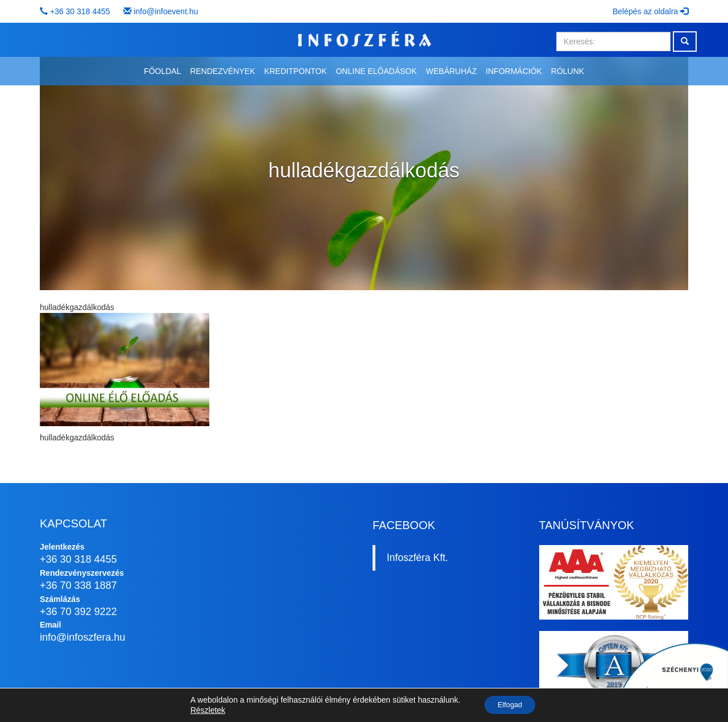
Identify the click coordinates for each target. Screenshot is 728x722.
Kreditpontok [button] (295, 71)
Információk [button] (514, 71)
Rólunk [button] (568, 71)
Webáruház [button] (451, 71)
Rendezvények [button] (222, 71)
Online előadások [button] (376, 71)
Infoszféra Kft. (417, 558)
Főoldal (162, 71)
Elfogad (510, 704)
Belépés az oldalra (650, 11)
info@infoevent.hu (166, 11)
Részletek (203, 709)
